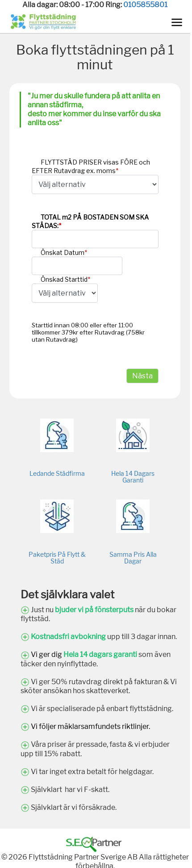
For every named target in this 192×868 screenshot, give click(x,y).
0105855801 (145, 5)
